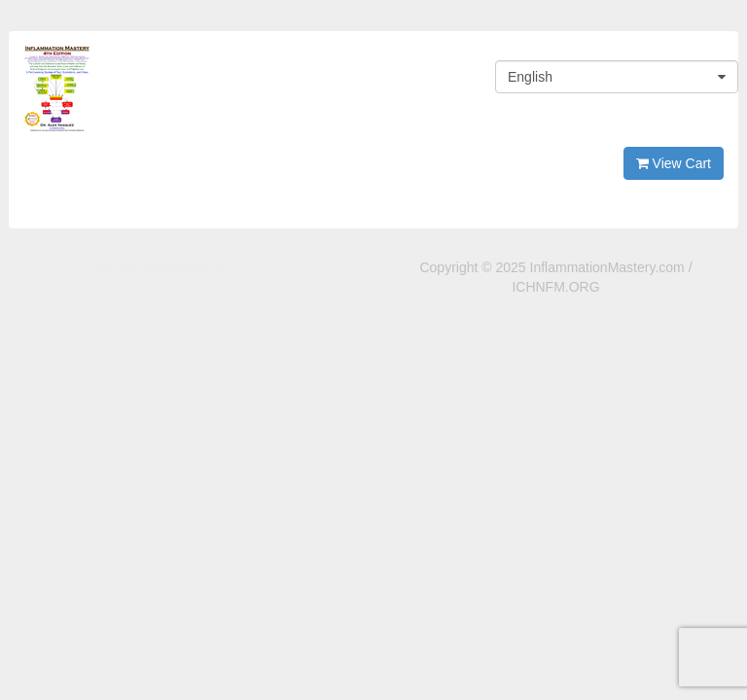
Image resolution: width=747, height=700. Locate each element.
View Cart (674, 163)
